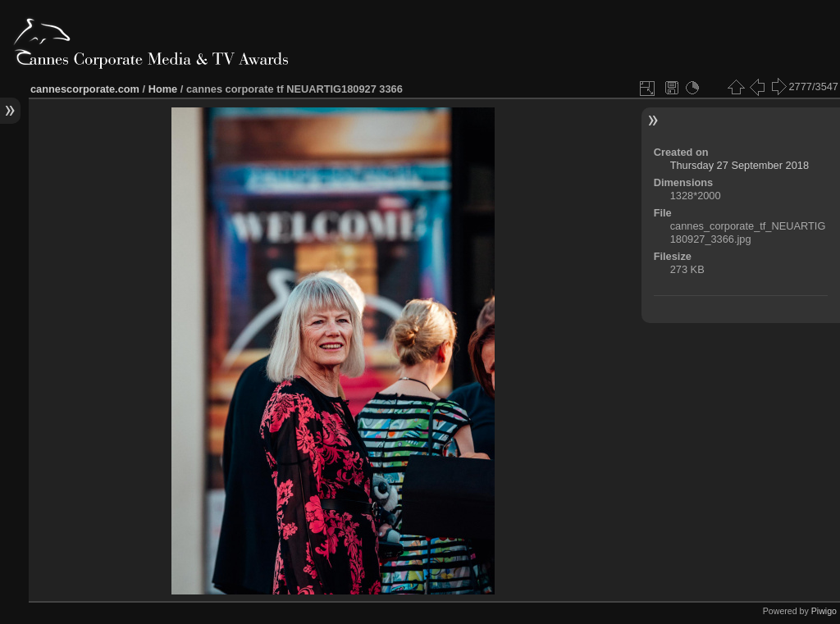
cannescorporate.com (85, 89)
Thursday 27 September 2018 (740, 165)
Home (163, 89)
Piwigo (824, 611)
